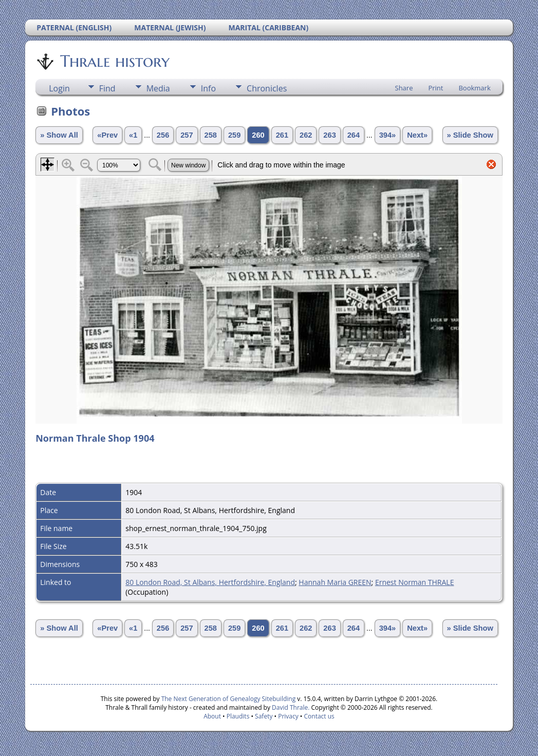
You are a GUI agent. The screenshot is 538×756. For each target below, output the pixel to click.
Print (435, 88)
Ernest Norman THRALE (415, 582)
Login (59, 88)
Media (158, 88)
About (212, 716)
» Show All (59, 135)
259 (234, 135)
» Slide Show (470, 135)
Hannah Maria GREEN (335, 582)
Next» (417, 135)
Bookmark (474, 88)
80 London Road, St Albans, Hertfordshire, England (210, 582)
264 (354, 135)
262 (306, 135)
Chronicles (267, 88)
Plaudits (238, 716)
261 (282, 135)
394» (388, 135)
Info (208, 88)
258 (211, 135)
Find (107, 88)
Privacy (288, 716)
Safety (264, 716)
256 (163, 135)
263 (329, 135)
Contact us (319, 716)
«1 (133, 135)
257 (187, 135)
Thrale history (114, 61)
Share (404, 88)
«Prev (107, 135)
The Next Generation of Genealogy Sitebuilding (229, 699)
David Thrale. (290, 707)
